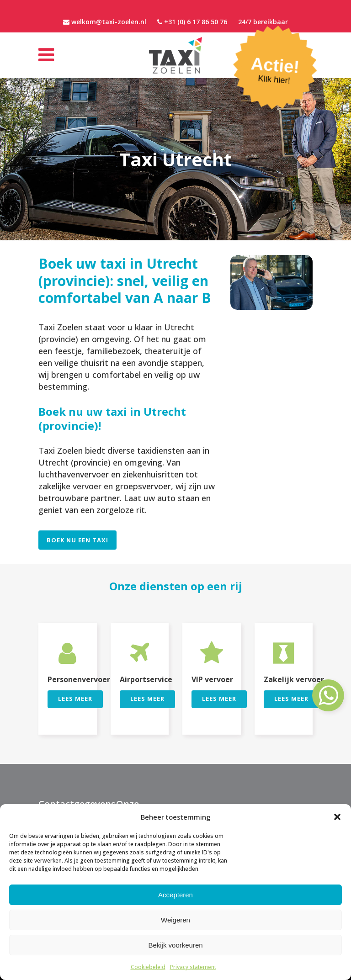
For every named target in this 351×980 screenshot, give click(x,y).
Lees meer (75, 699)
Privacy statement (193, 967)
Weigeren (175, 920)
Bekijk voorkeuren (175, 945)
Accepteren (175, 895)
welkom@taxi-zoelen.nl (109, 22)
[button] (337, 817)
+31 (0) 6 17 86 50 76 (196, 22)
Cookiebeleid (148, 967)
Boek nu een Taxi (77, 540)
